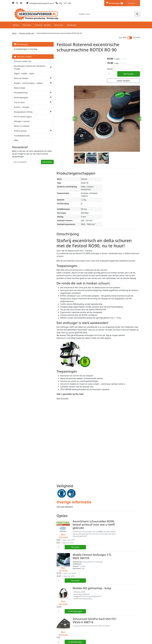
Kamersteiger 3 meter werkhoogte (84, 588)
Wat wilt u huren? (23, 56)
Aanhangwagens (21, 100)
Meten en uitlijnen (22, 128)
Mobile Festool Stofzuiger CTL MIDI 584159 (84, 521)
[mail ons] (40, 3)
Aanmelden (36, 167)
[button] (39, 67)
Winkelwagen (21, 44)
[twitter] (17, 3)
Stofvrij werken (20, 133)
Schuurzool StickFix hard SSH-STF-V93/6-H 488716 (83, 567)
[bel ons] (64, 3)
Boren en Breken (21, 78)
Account (132, 3)
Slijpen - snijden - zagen (24, 73)
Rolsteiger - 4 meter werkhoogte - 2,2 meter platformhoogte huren (83, 613)
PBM (16, 142)
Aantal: (113, 69)
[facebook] (13, 3)
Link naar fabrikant (53, 482)
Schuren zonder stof (27, 33)
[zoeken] (137, 14)
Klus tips (27, 24)
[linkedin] (21, 3)
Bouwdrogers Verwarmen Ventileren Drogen (25, 67)
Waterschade (20, 90)
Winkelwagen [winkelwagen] (115, 3)
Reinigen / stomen (22, 123)
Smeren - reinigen (22, 109)
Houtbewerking (21, 95)
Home (16, 24)
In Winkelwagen (129, 547)
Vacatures (72, 24)
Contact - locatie (43, 24)
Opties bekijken (125, 81)
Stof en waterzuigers (23, 119)
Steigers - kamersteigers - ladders (25, 84)
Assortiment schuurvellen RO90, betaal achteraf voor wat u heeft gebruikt (82, 500)
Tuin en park (19, 104)
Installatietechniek (22, 138)
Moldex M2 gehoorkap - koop (80, 542)
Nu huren (130, 74)
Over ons (59, 24)
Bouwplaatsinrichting (23, 114)
